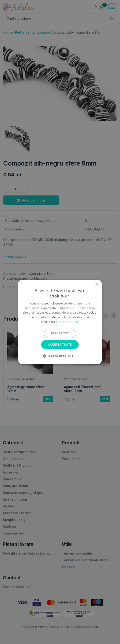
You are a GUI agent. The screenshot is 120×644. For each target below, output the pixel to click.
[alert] (60, 322)
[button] (60, 356)
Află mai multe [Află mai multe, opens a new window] (69, 322)
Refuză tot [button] (60, 333)
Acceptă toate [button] (60, 345)
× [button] (97, 285)
